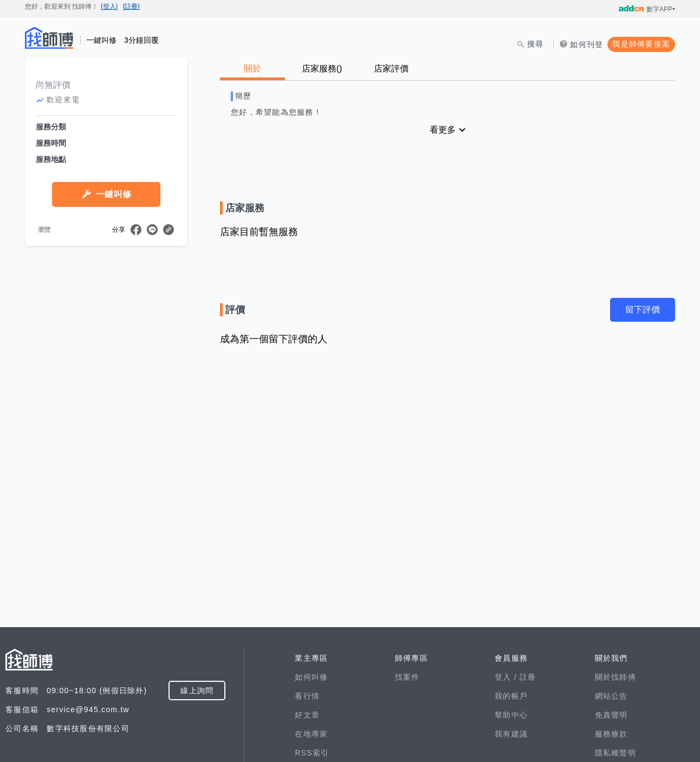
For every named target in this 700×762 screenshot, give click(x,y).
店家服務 (322, 69)
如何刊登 (586, 44)
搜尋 (536, 44)
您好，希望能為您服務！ (276, 112)
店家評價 (391, 69)
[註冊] (131, 6)
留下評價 (643, 310)
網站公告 (611, 696)
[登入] (109, 6)
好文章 (307, 715)
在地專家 (311, 734)
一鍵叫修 (114, 194)
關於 (252, 69)
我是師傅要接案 (641, 44)
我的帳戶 (511, 696)
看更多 (443, 130)
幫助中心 (511, 715)
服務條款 (611, 734)
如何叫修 (311, 677)
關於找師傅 (615, 677)
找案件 (407, 677)
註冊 (528, 677)
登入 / (507, 677)
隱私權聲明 (615, 753)
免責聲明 (611, 715)
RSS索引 (312, 753)
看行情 (307, 696)
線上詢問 (197, 691)
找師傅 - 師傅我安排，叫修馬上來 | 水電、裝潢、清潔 (49, 38)
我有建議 (511, 734)
